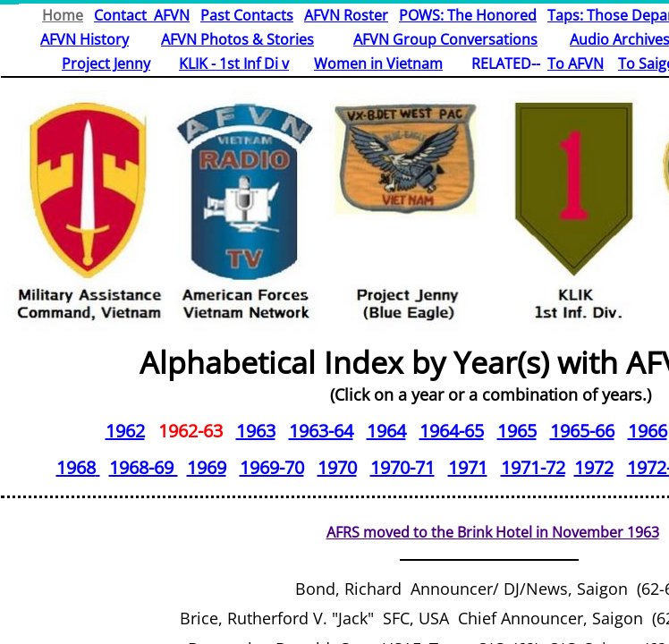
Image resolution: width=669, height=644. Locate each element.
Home (63, 15)
